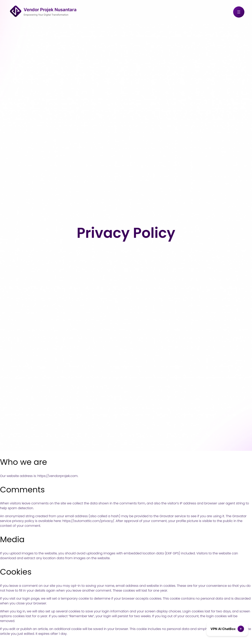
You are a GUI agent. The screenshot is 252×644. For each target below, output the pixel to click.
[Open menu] (239, 12)
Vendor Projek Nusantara (50, 9)
